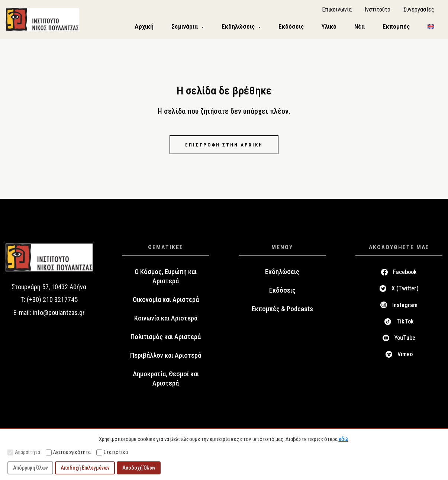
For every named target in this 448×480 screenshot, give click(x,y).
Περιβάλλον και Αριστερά (166, 359)
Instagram (405, 308)
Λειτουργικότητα (68, 452)
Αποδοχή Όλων (139, 468)
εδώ (344, 439)
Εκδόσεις (282, 294)
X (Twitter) (405, 292)
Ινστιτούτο (378, 11)
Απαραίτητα (24, 452)
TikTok (405, 325)
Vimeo (405, 358)
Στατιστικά (112, 452)
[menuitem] (431, 28)
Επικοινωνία (337, 11)
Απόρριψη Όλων (30, 468)
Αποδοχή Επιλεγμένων (85, 468)
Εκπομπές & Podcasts (282, 313)
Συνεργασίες (419, 11)
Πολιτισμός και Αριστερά (166, 341)
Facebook (405, 276)
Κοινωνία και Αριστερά (166, 322)
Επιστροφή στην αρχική (224, 148)
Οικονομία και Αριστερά (166, 303)
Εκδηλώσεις (282, 276)
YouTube (405, 342)
